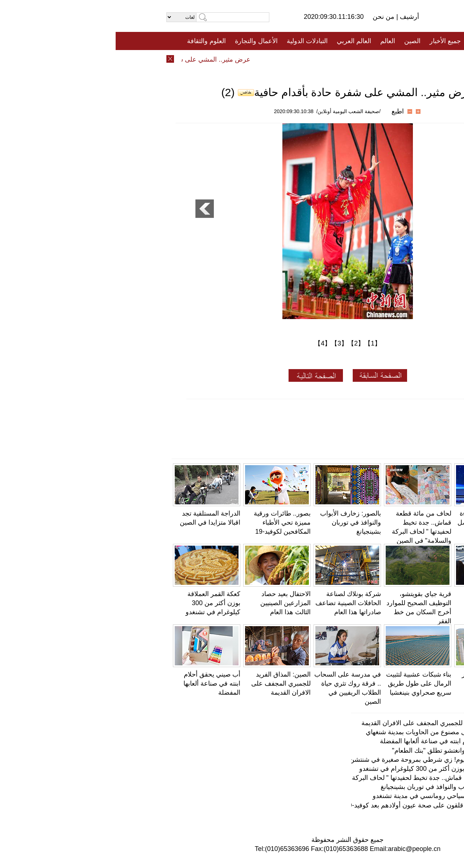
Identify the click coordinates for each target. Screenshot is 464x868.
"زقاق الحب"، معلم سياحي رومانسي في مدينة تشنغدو (330, 796)
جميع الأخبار (330, 41)
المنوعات (258, 59)
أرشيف (293, 17)
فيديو (201, 59)
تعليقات (227, 59)
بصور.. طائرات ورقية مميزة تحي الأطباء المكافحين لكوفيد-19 (167, 522)
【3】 (224, 343)
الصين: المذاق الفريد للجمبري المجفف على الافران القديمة (165, 683)
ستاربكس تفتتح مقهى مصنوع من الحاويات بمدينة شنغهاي (327, 732)
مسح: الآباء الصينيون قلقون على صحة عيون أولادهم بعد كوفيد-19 (316, 805)
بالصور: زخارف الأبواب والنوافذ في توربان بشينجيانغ (235, 522)
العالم (272, 41)
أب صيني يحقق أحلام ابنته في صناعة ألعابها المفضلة (96, 683)
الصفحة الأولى (373, 41)
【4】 (207, 343)
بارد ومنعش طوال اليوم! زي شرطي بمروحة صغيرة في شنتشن (319, 760)
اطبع (282, 111)
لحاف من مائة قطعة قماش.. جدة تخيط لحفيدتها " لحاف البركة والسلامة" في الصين (291, 778)
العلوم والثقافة (91, 41)
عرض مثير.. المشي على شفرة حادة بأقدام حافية (68, 59)
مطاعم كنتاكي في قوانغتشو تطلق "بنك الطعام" (340, 751)
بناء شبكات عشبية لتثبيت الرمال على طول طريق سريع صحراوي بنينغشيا (303, 683)
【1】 (257, 343)
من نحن (269, 17)
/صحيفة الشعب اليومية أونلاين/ (233, 111)
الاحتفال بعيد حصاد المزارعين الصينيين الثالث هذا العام (170, 603)
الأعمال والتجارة (141, 41)
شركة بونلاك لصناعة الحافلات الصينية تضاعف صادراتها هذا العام (233, 603)
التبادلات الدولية (192, 41)
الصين (297, 41)
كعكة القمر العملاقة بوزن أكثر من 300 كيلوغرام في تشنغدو (97, 603)
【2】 (240, 343)
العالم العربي (238, 41)
